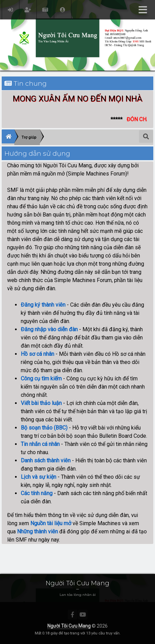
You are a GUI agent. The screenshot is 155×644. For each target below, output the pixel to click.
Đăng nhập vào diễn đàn (49, 329)
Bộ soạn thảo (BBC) (44, 428)
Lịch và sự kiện (38, 477)
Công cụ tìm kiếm (41, 379)
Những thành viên (37, 531)
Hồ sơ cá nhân (37, 354)
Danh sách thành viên (46, 460)
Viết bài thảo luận (41, 403)
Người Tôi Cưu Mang (69, 626)
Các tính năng (37, 493)
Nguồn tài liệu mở (51, 523)
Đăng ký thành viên (43, 305)
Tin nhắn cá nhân (40, 444)
